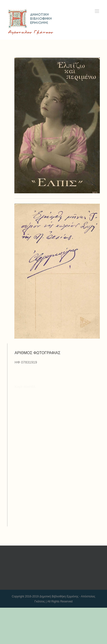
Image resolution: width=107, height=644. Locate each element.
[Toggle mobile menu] (97, 11)
